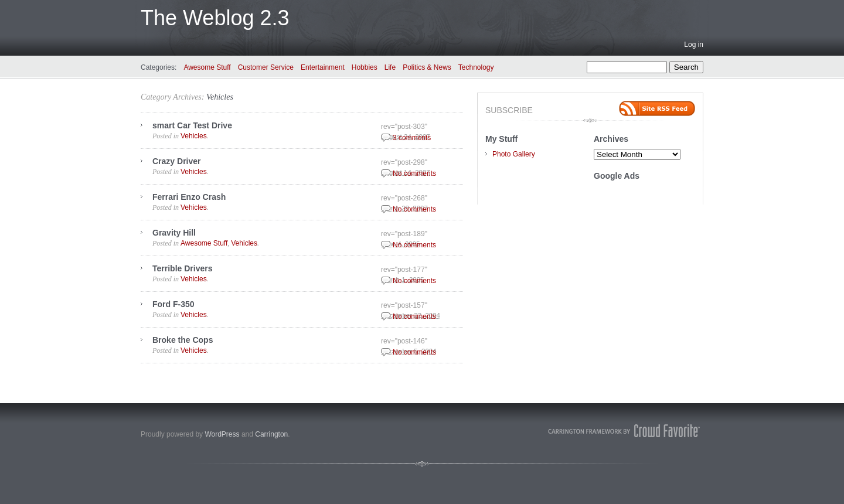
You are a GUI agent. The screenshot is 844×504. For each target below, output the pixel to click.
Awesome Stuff (207, 67)
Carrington (271, 434)
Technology (476, 67)
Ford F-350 (173, 304)
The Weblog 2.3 (215, 18)
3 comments (412, 138)
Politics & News (427, 67)
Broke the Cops (183, 340)
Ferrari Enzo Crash (189, 197)
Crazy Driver (177, 161)
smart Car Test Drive (192, 125)
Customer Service (266, 67)
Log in (694, 45)
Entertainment (323, 67)
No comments (414, 173)
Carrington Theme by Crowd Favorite (624, 431)
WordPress (222, 434)
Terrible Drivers (182, 268)
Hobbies (365, 67)
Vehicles (220, 97)
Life (390, 67)
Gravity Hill (174, 233)
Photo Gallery (514, 154)
